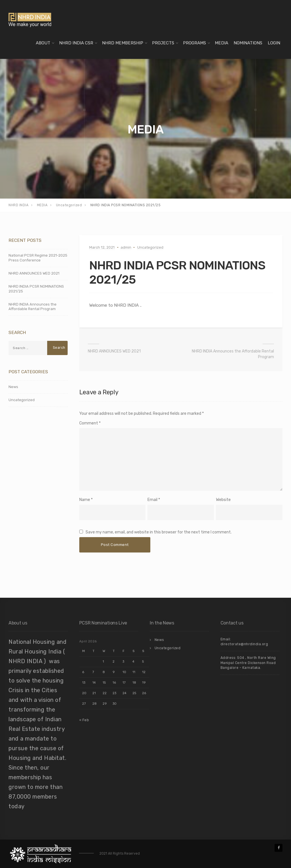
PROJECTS (163, 43)
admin (126, 247)
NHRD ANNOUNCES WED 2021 (114, 351)
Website (223, 500)
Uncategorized (150, 247)
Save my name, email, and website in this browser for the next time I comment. (159, 532)
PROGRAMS (195, 43)
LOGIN (274, 43)
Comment (90, 423)
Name (85, 500)
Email (152, 500)
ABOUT (43, 43)
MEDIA (222, 43)
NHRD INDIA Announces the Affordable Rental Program (233, 354)
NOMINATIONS (248, 43)
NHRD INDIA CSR (76, 43)
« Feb (84, 720)
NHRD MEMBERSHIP (123, 43)
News (13, 387)
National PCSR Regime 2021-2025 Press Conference (38, 258)
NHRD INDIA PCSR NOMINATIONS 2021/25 (36, 289)
